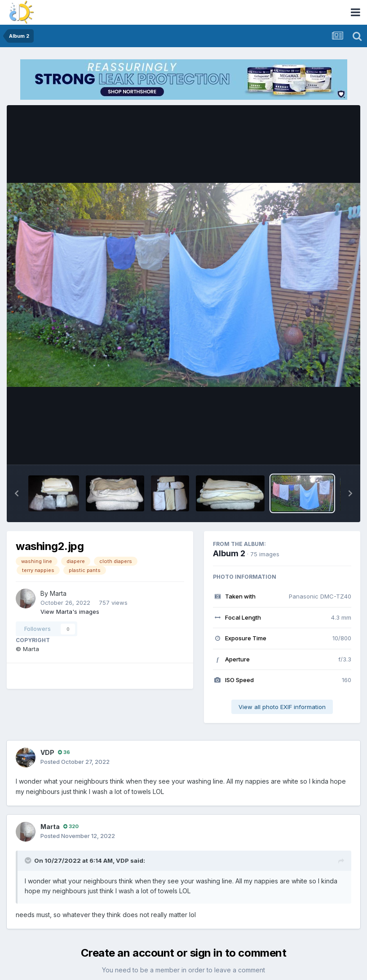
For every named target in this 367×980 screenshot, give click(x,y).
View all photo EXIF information (282, 707)
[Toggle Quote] (29, 860)
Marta (58, 593)
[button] (17, 493)
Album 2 (229, 553)
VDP (47, 752)
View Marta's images (70, 612)
